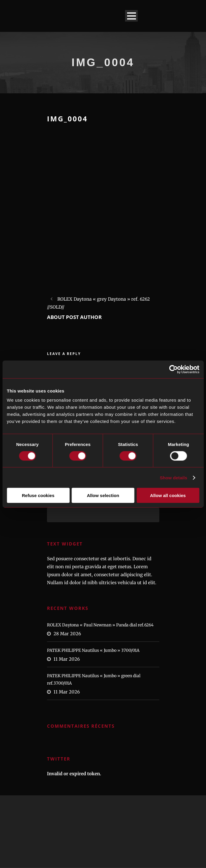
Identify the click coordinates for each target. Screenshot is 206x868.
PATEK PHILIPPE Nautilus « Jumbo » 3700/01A (93, 650)
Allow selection (103, 495)
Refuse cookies (38, 495)
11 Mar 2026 (67, 659)
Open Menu (131, 16)
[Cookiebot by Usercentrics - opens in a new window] (173, 369)
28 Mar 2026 (67, 634)
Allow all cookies (168, 495)
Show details (174, 477)
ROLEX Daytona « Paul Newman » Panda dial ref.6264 (100, 625)
